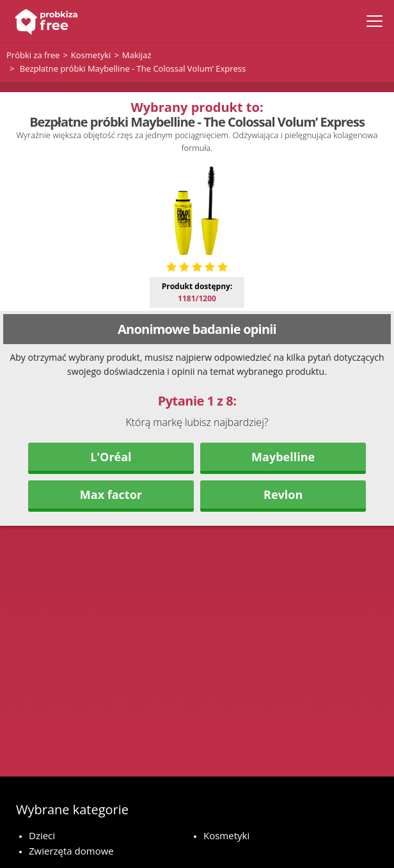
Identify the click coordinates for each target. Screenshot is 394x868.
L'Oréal (111, 457)
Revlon (283, 494)
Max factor (111, 494)
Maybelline (283, 457)
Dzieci (42, 835)
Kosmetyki (226, 835)
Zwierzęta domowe (71, 851)
